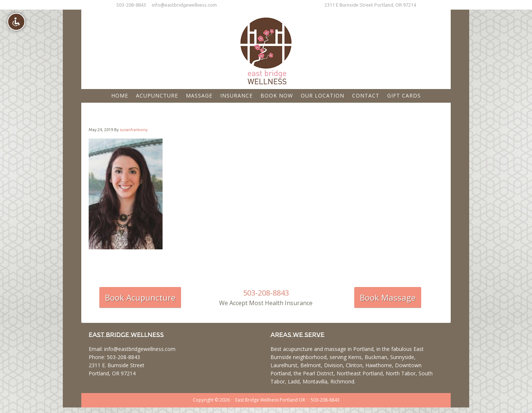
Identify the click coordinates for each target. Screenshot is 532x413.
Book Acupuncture (140, 297)
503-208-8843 (131, 5)
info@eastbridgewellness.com (184, 5)
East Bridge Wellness (266, 48)
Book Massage (388, 297)
